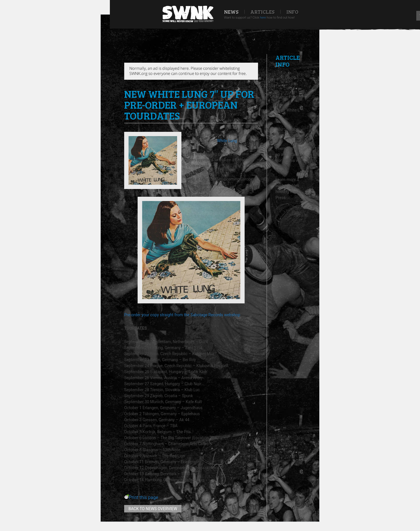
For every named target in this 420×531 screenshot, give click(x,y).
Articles (262, 12)
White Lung (227, 141)
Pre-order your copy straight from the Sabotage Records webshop (182, 315)
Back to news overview (153, 509)
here (263, 18)
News (231, 12)
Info (292, 12)
